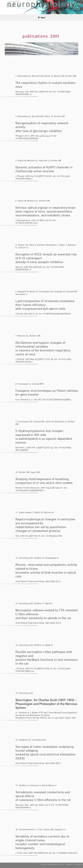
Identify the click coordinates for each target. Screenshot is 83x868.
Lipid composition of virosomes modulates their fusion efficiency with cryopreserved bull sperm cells (45, 305)
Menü (42, 18)
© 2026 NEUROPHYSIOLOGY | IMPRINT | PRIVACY (62, 865)
